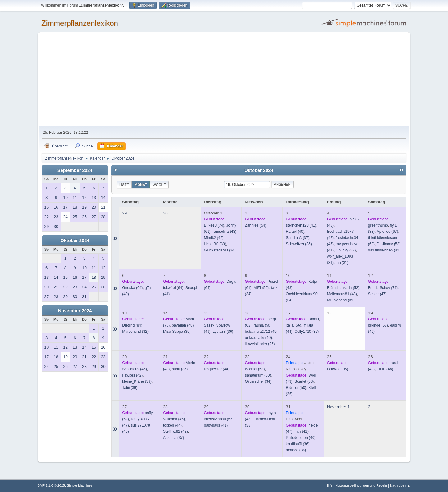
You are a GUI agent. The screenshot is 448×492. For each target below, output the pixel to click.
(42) (214, 238)
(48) (183, 325)
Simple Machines (80, 485)
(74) (214, 225)
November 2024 (75, 311)
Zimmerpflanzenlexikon (80, 23)
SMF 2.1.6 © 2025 (51, 485)
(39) (215, 244)
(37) (297, 238)
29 (124, 213)
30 (165, 213)
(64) (132, 288)
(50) (261, 288)
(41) (301, 225)
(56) (293, 325)
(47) (377, 294)
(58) (378, 325)
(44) (217, 369)
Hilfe (329, 485)
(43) (225, 232)
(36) (299, 244)
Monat (141, 185)
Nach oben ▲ (400, 485)
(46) (134, 369)
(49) (261, 332)
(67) (388, 232)
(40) (295, 232)
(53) (389, 244)
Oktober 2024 (75, 241)
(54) (256, 225)
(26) (260, 344)
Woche (159, 185)
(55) (219, 419)
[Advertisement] (224, 79)
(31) (342, 263)
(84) (132, 325)
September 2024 (75, 170)
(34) (220, 250)
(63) (304, 381)
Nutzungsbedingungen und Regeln (361, 485)
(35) (177, 332)
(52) (343, 288)
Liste (124, 185)
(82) (135, 332)
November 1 (338, 407)
